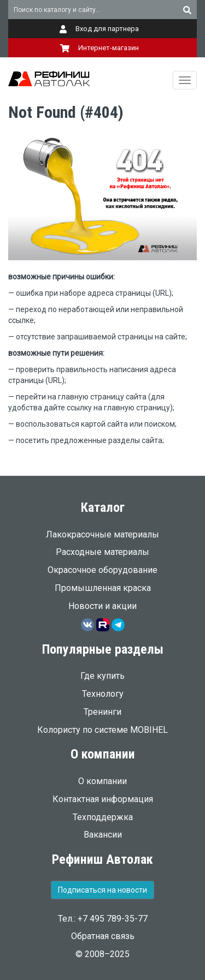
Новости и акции (102, 606)
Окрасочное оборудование (102, 570)
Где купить (102, 676)
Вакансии (103, 835)
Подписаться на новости (102, 890)
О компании (102, 781)
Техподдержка (103, 817)
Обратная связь (103, 936)
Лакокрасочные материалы (102, 534)
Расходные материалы (102, 552)
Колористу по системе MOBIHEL (102, 730)
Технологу (103, 694)
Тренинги (102, 712)
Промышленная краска (103, 588)
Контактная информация (103, 799)
